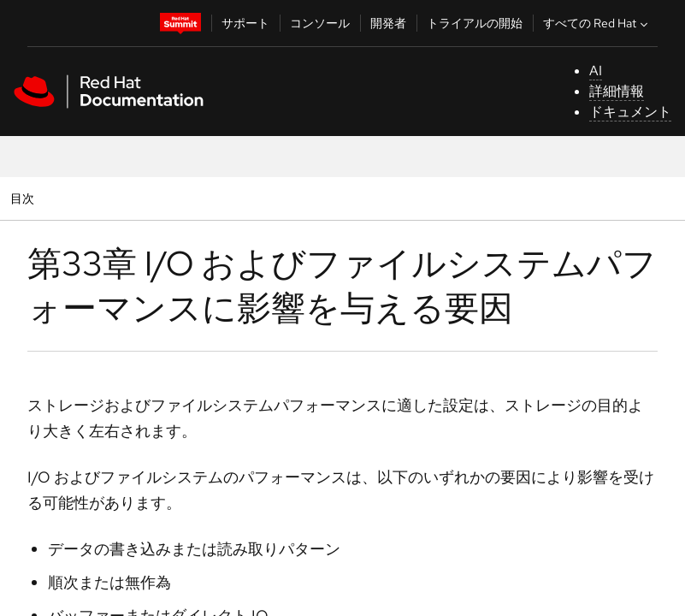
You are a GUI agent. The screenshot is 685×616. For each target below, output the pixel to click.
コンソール (320, 23)
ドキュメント (630, 112)
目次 (24, 198)
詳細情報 (617, 91)
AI (596, 71)
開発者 (388, 23)
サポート (245, 23)
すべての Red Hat (597, 23)
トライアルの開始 (475, 23)
